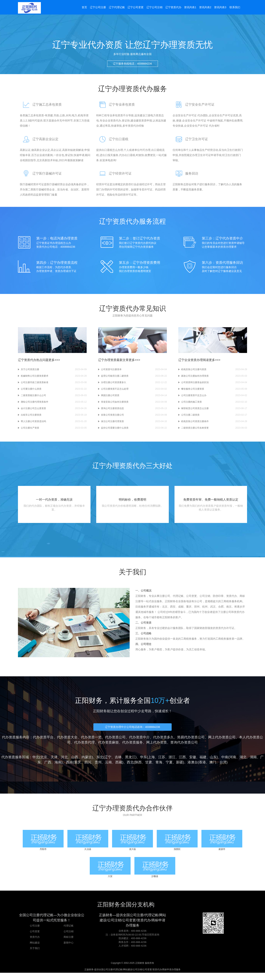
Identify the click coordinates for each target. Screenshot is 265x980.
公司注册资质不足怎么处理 (115, 392)
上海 (151, 762)
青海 (159, 767)
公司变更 (35, 939)
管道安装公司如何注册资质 (115, 405)
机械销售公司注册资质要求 (35, 379)
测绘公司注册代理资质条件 (35, 405)
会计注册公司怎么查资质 (33, 411)
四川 (88, 767)
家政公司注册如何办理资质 (195, 379)
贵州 (98, 767)
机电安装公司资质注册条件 (195, 424)
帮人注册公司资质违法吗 (33, 424)
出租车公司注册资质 (31, 418)
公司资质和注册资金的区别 (195, 385)
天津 (54, 762)
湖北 (243, 762)
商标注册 (69, 944)
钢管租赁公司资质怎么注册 (195, 411)
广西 (48, 767)
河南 (233, 762)
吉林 (118, 762)
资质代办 (35, 944)
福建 (203, 762)
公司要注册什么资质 (31, 392)
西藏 (119, 767)
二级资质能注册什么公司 (33, 398)
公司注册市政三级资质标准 (35, 385)
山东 (213, 762)
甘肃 (149, 767)
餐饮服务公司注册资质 (193, 392)
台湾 (223, 767)
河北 (64, 762)
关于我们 (35, 955)
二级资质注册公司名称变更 (195, 431)
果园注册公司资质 (110, 398)
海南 (58, 767)
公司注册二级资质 (190, 418)
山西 (75, 762)
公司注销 (69, 939)
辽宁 (108, 762)
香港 (202, 767)
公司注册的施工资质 (191, 405)
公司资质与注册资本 (111, 372)
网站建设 (35, 950)
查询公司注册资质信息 (112, 411)
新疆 (179, 767)
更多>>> (54, 363)
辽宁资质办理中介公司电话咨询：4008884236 (132, 732)
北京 (44, 762)
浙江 (172, 762)
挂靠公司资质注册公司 (112, 418)
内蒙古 (87, 762)
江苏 (162, 762)
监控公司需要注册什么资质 (115, 431)
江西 (182, 762)
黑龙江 (130, 762)
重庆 (78, 767)
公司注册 (35, 933)
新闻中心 (69, 950)
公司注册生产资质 (30, 431)
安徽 (193, 762)
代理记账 (69, 933)
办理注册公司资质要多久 (114, 385)
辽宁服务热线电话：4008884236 (132, 68)
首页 (84, 8)
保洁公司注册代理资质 (112, 424)
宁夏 (169, 767)
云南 (108, 767)
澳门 (213, 767)
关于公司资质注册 (30, 372)
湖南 (253, 762)
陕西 (138, 767)
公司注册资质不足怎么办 (194, 398)
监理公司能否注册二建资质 (115, 379)
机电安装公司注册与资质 (194, 372)
